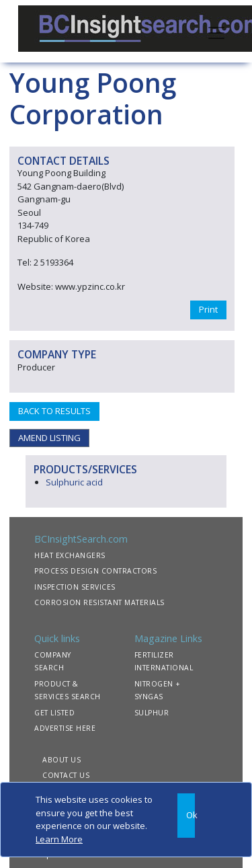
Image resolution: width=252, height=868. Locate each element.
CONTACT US (66, 775)
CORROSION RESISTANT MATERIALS (99, 602)
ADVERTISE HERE (65, 728)
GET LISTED (54, 713)
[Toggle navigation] (216, 32)
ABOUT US (61, 760)
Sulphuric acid (74, 482)
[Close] (186, 816)
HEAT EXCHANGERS (70, 555)
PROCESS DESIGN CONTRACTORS (95, 571)
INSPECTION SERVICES (75, 587)
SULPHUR (152, 713)
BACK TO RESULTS (54, 411)
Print (208, 309)
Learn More (59, 839)
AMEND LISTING (49, 438)
